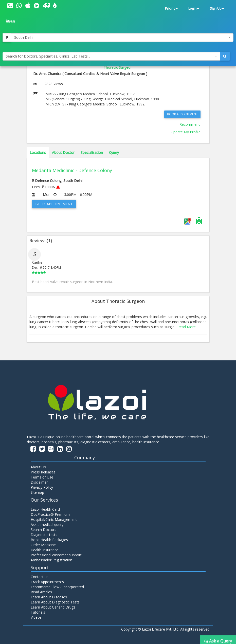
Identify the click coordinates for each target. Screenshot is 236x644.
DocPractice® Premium (50, 514)
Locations (38, 152)
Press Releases (43, 472)
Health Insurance (44, 550)
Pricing (171, 8)
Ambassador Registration (51, 560)
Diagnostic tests (44, 535)
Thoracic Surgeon (118, 67)
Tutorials (38, 612)
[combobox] (122, 38)
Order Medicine (43, 545)
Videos (36, 617)
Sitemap (37, 492)
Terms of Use (42, 477)
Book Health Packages (49, 540)
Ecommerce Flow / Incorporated (57, 587)
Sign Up (217, 8)
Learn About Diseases (49, 597)
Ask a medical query (47, 525)
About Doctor (63, 152)
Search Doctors (43, 530)
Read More (187, 327)
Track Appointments (47, 582)
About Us (38, 467)
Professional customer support (56, 555)
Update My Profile (186, 132)
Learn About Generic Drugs (53, 607)
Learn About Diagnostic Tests (55, 602)
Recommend (190, 124)
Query (114, 152)
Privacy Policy (42, 487)
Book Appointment (182, 114)
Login (194, 8)
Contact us (40, 577)
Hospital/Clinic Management (54, 519)
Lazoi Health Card (45, 509)
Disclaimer (39, 482)
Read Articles (41, 592)
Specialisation (92, 152)
